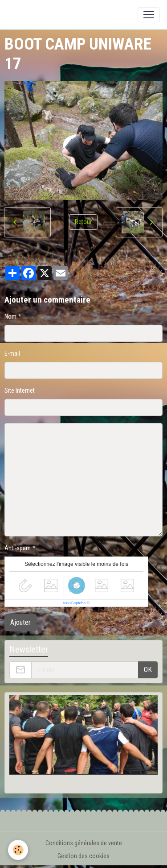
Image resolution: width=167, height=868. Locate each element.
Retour (83, 222)
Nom (10, 316)
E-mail (12, 353)
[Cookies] (18, 850)
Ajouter (20, 622)
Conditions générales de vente (84, 843)
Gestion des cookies (83, 856)
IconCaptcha (75, 603)
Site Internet (20, 390)
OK (148, 670)
